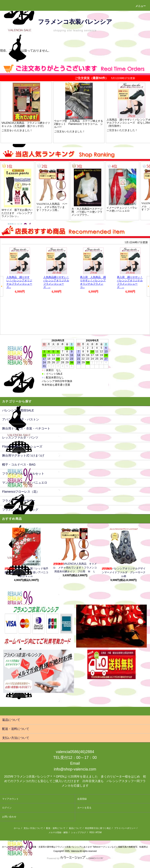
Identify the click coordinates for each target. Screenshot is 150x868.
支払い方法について (33, 828)
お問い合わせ (9, 817)
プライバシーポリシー (125, 828)
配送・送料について (56, 828)
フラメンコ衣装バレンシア (75, 22)
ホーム (17, 828)
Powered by (75, 858)
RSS (92, 832)
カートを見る (84, 808)
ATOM (98, 832)
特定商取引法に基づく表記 (98, 828)
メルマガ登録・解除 (58, 832)
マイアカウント (10, 799)
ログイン (7, 808)
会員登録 (82, 799)
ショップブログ (79, 832)
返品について (75, 828)
